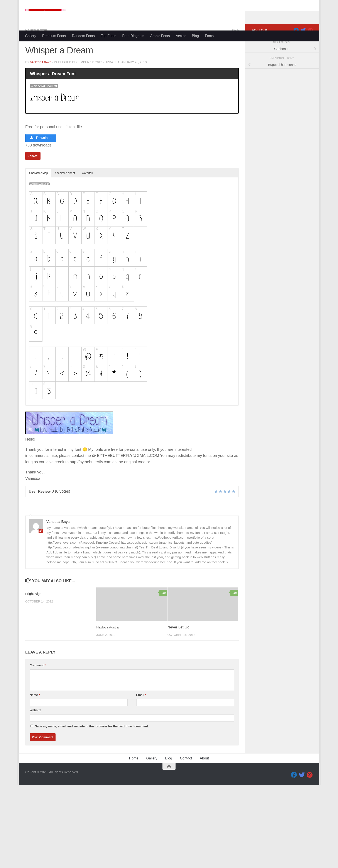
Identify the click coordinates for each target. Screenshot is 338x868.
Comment (38, 684)
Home (134, 777)
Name (35, 714)
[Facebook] (296, 48)
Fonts (209, 36)
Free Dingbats (133, 36)
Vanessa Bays (41, 80)
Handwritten (38, 48)
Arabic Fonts (160, 36)
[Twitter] (303, 48)
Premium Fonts (54, 36)
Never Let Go (178, 646)
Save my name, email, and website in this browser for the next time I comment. (92, 745)
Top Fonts (108, 36)
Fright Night (35, 613)
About (204, 777)
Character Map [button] (39, 192)
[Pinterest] (310, 48)
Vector (181, 36)
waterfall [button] (87, 192)
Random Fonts (83, 36)
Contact (186, 777)
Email (141, 714)
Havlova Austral (109, 646)
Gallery (31, 36)
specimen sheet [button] (65, 192)
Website (35, 729)
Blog (195, 36)
